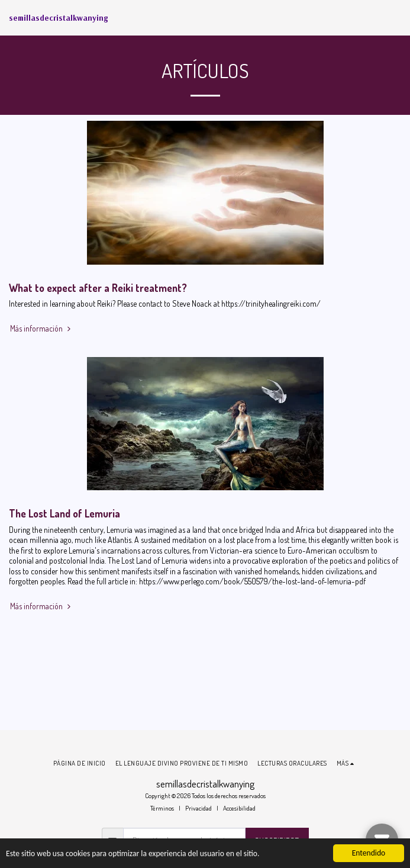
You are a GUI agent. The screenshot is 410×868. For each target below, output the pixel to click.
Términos (162, 808)
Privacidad (198, 808)
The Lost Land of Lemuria (64, 513)
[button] (394, 18)
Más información (41, 328)
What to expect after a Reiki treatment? (98, 288)
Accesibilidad (239, 808)
